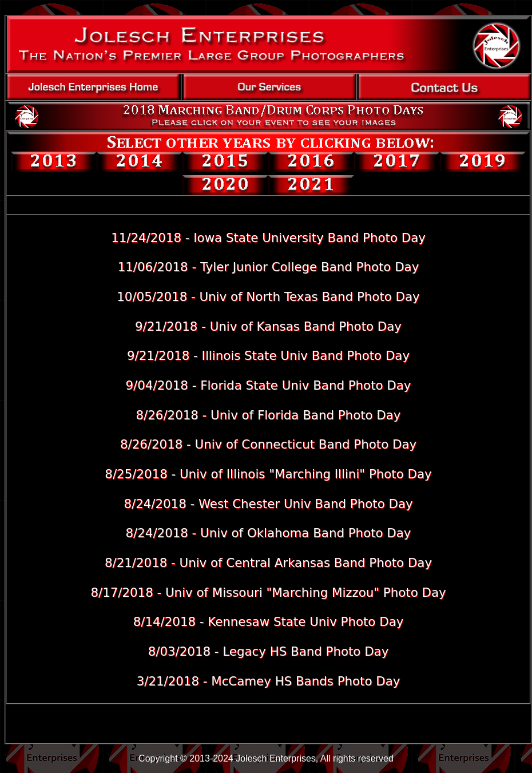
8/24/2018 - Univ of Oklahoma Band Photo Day (268, 533)
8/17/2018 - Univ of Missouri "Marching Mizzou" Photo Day (268, 592)
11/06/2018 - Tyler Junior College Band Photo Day (269, 267)
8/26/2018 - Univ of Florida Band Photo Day (268, 415)
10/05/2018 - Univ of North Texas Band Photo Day (268, 297)
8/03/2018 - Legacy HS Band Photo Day (269, 651)
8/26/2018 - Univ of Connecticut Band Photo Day (268, 444)
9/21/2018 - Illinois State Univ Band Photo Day (268, 356)
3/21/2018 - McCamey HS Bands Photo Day (269, 681)
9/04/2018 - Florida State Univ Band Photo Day (269, 385)
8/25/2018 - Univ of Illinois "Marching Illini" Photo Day (268, 474)
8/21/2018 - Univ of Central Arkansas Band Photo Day (268, 563)
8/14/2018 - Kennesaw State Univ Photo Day (269, 622)
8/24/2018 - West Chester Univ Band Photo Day (268, 504)
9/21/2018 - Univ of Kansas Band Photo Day (268, 326)
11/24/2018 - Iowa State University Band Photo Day (268, 238)
